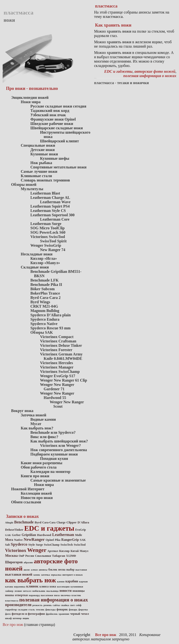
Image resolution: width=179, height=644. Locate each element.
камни (61, 582)
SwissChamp (52, 545)
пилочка (65, 595)
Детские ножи (43, 150)
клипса (44, 587)
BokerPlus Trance (45, 293)
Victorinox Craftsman (58, 341)
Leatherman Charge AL (50, 198)
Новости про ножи (37, 498)
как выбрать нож (31, 580)
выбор (70, 570)
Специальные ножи (38, 145)
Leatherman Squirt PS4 (50, 206)
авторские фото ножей (155, 71)
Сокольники (43, 556)
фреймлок (52, 614)
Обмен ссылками (26, 502)
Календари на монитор (50, 472)
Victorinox (16, 550)
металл (27, 591)
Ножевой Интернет (28, 489)
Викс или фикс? (44, 437)
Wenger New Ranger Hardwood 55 (57, 395)
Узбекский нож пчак (48, 115)
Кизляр (64, 551)
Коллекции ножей (36, 493)
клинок (32, 586)
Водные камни (43, 419)
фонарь (73, 610)
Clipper (71, 522)
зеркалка (56, 575)
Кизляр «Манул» (45, 263)
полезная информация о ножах (54, 600)
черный (75, 614)
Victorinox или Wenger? (60, 445)
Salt (7, 545)
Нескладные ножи (37, 254)
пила (57, 595)
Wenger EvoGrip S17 (58, 376)
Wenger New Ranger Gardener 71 (57, 387)
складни (23, 610)
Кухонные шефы (55, 158)
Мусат (36, 424)
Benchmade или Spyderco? (53, 432)
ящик (26, 618)
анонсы (43, 570)
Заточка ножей (34, 415)
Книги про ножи (35, 476)
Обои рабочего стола (39, 467)
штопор (17, 618)
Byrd (38, 522)
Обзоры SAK (42, 332)
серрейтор (11, 610)
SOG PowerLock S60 (48, 232)
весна (62, 570)
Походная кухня (54, 459)
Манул (84, 551)
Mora (9, 540)
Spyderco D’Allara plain (51, 315)
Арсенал (53, 551)
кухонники (77, 587)
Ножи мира (31, 102)
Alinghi (9, 523)
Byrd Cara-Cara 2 (45, 298)
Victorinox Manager (57, 367)
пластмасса (12, 601)
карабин (72, 581)
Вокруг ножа (22, 411)
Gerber (16, 535)
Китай (75, 551)
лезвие (18, 591)
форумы (83, 610)
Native (18, 540)
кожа (53, 587)
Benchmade (24, 522)
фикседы (51, 610)
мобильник (39, 591)
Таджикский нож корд (50, 111)
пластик (76, 595)
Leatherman (63, 535)
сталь (32, 610)
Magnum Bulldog (45, 311)
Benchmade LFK (45, 280)
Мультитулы (32, 189)
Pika (58, 540)
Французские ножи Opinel (53, 119)
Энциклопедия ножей (30, 98)
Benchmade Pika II (46, 285)
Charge (61, 523)
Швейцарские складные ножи (57, 128)
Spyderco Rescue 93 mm (50, 328)
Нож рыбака (41, 163)
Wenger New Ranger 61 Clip (64, 380)
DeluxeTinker (14, 530)
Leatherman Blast (45, 193)
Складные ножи (35, 267)
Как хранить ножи (113, 25)
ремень (48, 605)
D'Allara (83, 522)
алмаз (34, 570)
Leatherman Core (55, 219)
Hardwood (44, 535)
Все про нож (13, 625)
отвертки (21, 595)
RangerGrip (70, 540)
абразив (28, 562)
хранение (64, 614)
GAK (8, 535)
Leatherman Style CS (48, 211)
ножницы (79, 591)
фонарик (62, 610)
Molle (79, 535)
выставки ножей (19, 574)
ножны (10, 595)
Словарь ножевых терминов (45, 180)
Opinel (50, 540)
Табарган (59, 556)
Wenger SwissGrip (46, 245)
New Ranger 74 (53, 250)
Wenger (37, 550)
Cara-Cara (49, 523)
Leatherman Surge (46, 224)
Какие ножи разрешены (41, 463)
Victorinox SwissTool (48, 237)
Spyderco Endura (45, 319)
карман (83, 582)
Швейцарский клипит (59, 141)
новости (66, 591)
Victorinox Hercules (56, 363)
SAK (83, 540)
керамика (20, 587)
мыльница (52, 591)
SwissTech (66, 545)
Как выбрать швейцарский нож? (59, 441)
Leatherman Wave (55, 202)
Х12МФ (71, 556)
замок (37, 575)
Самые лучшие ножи (39, 171)
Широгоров (14, 562)
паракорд (34, 595)
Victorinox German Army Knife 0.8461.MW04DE (61, 356)
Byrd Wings (40, 302)
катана (9, 587)
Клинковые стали (36, 176)
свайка (65, 605)
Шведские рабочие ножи (52, 124)
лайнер (9, 591)
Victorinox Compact (57, 337)
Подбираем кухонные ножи (54, 454)
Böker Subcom (43, 289)
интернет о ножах (72, 575)
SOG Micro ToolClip (48, 228)
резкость (37, 605)
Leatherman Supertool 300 (52, 215)
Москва (11, 556)
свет (72, 605)
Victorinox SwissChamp (60, 372)
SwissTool (80, 545)
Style (31, 545)
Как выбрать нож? (37, 428)
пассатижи (47, 595)
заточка (45, 575)
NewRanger (34, 539)
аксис (27, 570)
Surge (39, 545)
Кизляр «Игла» (44, 258)
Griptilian (29, 535)
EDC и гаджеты (49, 528)
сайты (56, 605)
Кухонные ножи (44, 154)
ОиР (22, 556)
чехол (85, 614)
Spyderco (19, 544)
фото (8, 614)
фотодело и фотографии (28, 614)
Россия (30, 556)
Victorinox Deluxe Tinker (61, 345)
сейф (79, 605)
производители (18, 605)
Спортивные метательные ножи (58, 167)
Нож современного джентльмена (59, 450)
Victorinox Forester (56, 350)
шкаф (8, 618)
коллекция (63, 587)
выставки (81, 570)
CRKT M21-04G (44, 306)
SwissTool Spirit (53, 241)
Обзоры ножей (24, 185)
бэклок (53, 570)
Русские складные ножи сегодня (58, 106)
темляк (40, 610)
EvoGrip (81, 530)
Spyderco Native (44, 324)
